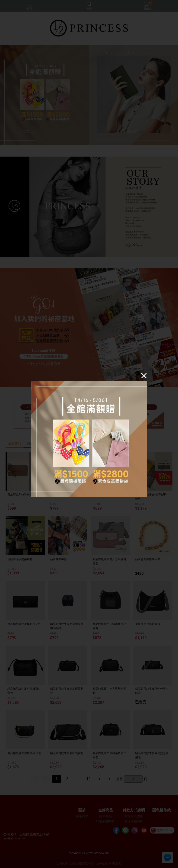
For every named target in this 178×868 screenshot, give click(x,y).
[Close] (144, 376)
